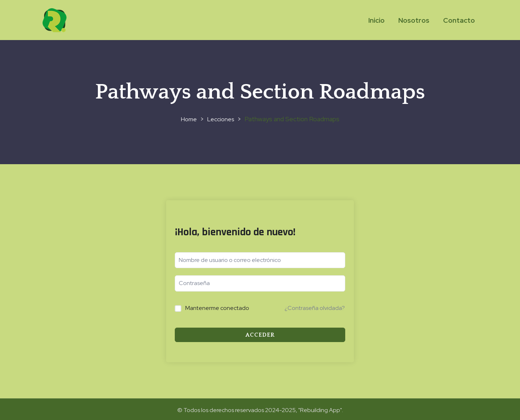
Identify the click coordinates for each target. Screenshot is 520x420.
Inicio (376, 20)
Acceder (260, 335)
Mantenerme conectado (217, 308)
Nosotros (414, 20)
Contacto (459, 20)
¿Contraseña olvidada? (315, 308)
